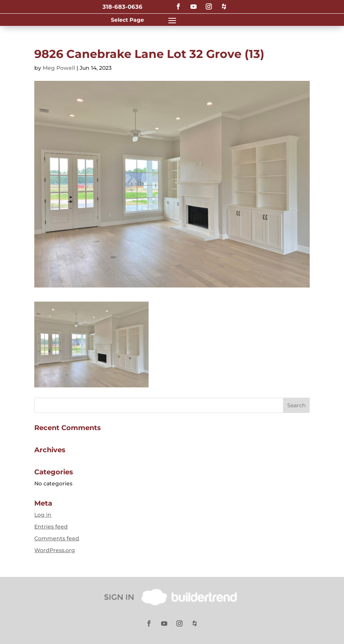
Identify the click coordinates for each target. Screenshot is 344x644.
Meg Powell (59, 68)
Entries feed (51, 527)
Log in (43, 515)
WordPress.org (55, 550)
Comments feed (57, 538)
